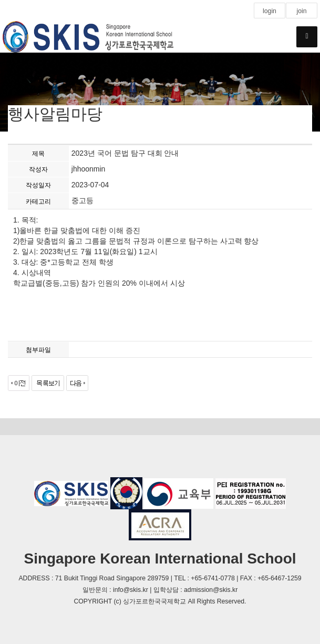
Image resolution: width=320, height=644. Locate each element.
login (270, 11)
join (301, 11)
